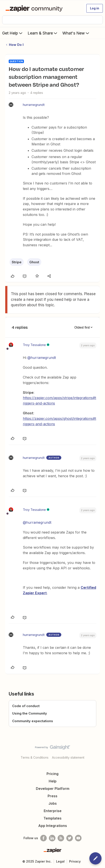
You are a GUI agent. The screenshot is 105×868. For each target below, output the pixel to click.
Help (53, 781)
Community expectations (33, 721)
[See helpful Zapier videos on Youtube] (78, 838)
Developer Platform (53, 789)
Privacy (75, 861)
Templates (52, 818)
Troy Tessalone (34, 345)
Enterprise (53, 811)
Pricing (52, 774)
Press (52, 796)
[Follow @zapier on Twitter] (70, 838)
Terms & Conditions (35, 757)
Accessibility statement (68, 757)
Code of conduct (26, 706)
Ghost (34, 262)
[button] (95, 8)
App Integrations (53, 826)
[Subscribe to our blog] (61, 838)
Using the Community (30, 713)
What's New (76, 33)
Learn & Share (43, 33)
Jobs (53, 803)
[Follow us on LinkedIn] (52, 838)
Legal (60, 861)
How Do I (16, 45)
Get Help (13, 33)
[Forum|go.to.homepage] (35, 8)
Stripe (17, 262)
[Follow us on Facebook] (43, 838)
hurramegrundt (34, 105)
